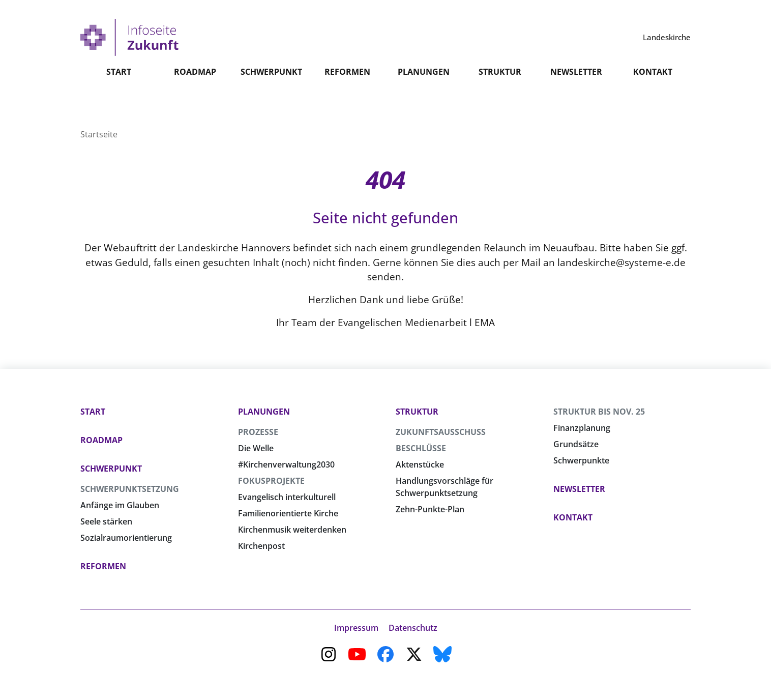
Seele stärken (106, 521)
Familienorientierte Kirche (288, 513)
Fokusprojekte (271, 481)
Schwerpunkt (271, 96)
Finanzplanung (582, 428)
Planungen (424, 96)
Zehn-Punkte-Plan (430, 509)
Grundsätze (576, 444)
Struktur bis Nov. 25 (599, 412)
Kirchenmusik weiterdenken (292, 530)
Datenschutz (413, 628)
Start (119, 96)
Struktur (500, 96)
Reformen (347, 96)
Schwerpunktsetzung (130, 489)
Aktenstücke (420, 464)
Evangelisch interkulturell (287, 497)
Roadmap (195, 96)
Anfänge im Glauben (120, 505)
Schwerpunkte (581, 460)
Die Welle (256, 448)
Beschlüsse (421, 448)
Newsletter (576, 96)
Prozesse (258, 432)
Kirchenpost (261, 546)
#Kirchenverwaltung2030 (286, 464)
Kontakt (653, 96)
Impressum (356, 628)
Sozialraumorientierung (126, 538)
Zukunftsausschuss (441, 432)
